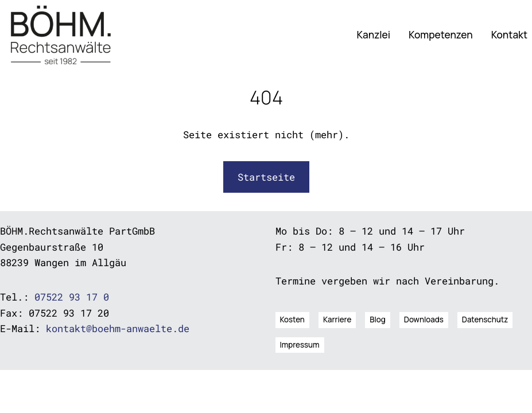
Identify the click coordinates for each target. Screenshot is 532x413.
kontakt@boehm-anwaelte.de (118, 328)
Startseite (266, 177)
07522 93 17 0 (72, 297)
